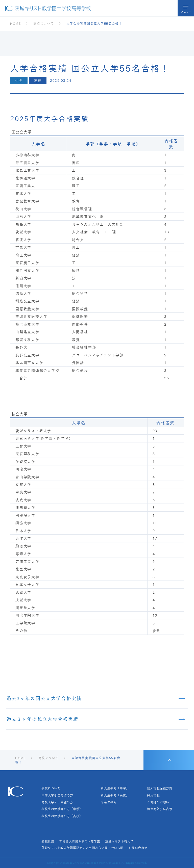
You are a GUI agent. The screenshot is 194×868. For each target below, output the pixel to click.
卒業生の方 (109, 802)
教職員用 (48, 841)
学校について (51, 788)
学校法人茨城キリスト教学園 (80, 841)
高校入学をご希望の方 (57, 802)
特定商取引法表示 (160, 809)
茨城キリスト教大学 (119, 841)
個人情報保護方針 (160, 788)
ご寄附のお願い (158, 802)
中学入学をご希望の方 (57, 795)
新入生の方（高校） (115, 795)
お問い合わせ (138, 848)
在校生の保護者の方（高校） (62, 816)
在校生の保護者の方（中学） (62, 809)
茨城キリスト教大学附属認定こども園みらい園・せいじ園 (82, 848)
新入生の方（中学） (115, 788)
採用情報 (153, 795)
